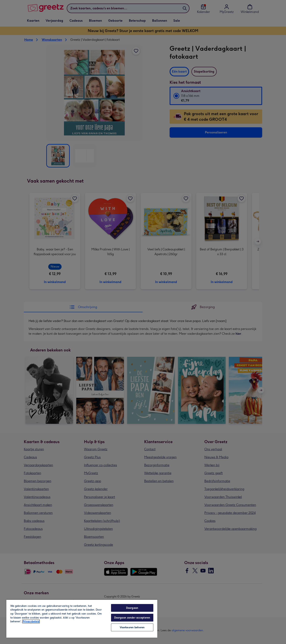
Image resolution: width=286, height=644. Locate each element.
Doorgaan (132, 608)
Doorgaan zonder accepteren (132, 618)
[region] (82, 619)
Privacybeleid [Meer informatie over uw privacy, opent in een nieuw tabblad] (31, 621)
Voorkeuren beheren (132, 627)
